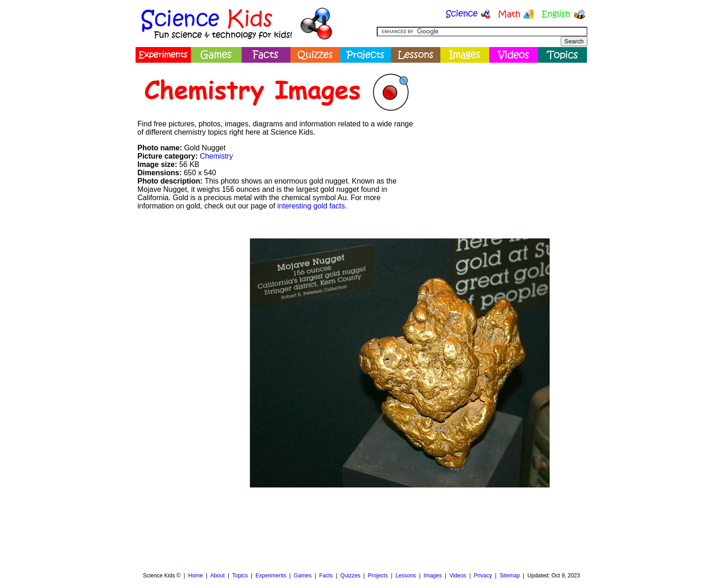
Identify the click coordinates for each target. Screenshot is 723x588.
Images (433, 576)
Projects (378, 576)
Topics (240, 576)
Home (196, 576)
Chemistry (216, 156)
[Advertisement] (503, 131)
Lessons (406, 576)
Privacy (483, 576)
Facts (326, 576)
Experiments (271, 576)
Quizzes (350, 576)
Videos (458, 576)
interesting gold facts (311, 206)
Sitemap (510, 576)
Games (303, 576)
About (217, 576)
